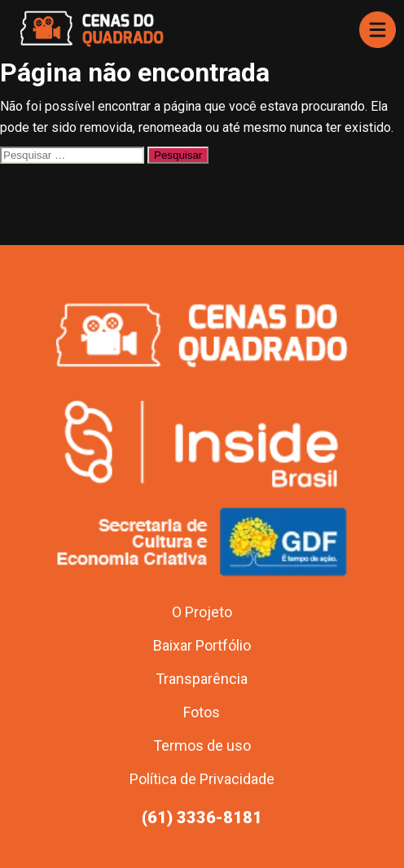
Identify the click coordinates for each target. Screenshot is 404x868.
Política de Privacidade (202, 779)
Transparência (202, 679)
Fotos (202, 712)
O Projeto (202, 612)
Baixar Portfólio (202, 645)
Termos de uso (202, 745)
